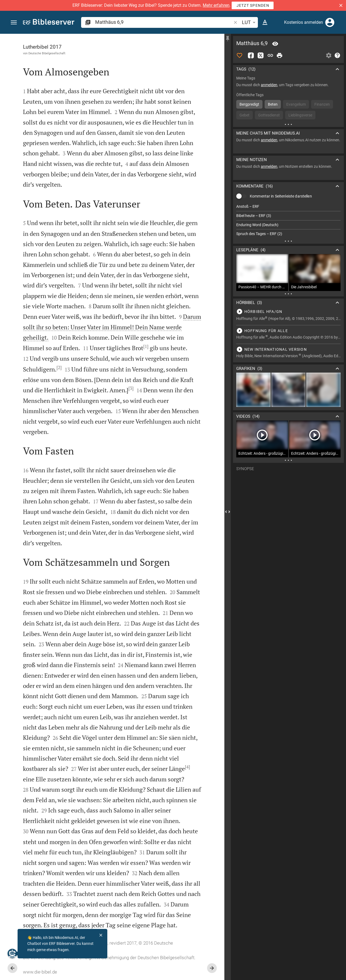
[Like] (239, 55)
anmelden (269, 85)
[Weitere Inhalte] (288, 124)
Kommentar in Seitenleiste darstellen (281, 196)
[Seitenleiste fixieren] (228, 39)
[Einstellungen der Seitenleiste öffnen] (329, 55)
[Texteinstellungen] (265, 22)
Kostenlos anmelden (304, 22)
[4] (187, 767)
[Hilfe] (337, 55)
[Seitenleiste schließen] (228, 512)
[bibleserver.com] (49, 23)
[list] (288, 220)
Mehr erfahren (216, 5)
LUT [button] (250, 22)
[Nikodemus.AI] (12, 954)
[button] (341, 5)
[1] (146, 346)
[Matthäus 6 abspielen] (288, 312)
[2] (59, 367)
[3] (131, 388)
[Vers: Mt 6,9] (275, 44)
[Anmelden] (330, 22)
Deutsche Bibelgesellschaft (47, 53)
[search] (164, 22)
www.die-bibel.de (40, 972)
